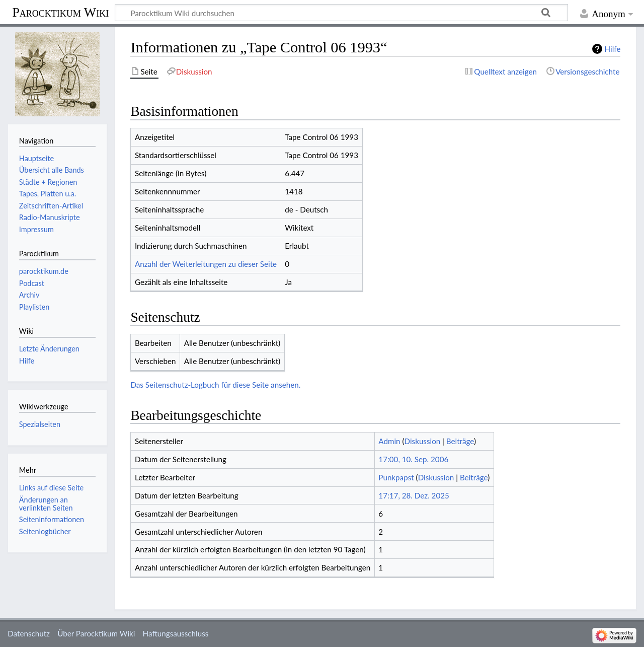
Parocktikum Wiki (60, 12)
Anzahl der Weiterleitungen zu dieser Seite (206, 264)
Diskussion (423, 441)
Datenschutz (29, 633)
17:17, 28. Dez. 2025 (414, 495)
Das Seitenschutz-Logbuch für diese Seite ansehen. (215, 385)
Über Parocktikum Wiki (96, 633)
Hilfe (613, 49)
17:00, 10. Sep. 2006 (413, 459)
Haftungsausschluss (176, 633)
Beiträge (460, 441)
